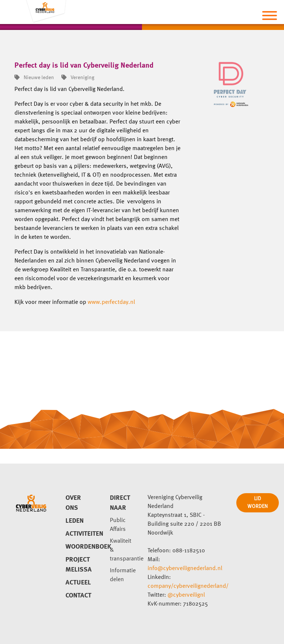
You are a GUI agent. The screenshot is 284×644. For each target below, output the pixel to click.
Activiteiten (79, 534)
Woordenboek (79, 547)
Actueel (78, 583)
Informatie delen (123, 575)
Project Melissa (79, 565)
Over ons (73, 503)
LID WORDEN (258, 503)
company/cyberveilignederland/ (188, 586)
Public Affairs (118, 525)
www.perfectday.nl (111, 302)
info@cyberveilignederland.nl (185, 569)
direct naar (120, 503)
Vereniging (78, 78)
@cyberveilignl (186, 595)
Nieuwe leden (34, 78)
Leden (75, 521)
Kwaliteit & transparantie (123, 550)
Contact (78, 596)
